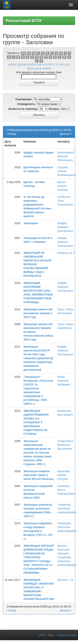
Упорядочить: (26, 104)
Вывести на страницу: (23, 109)
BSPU (43, 635)
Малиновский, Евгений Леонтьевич (66, 156)
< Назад (11, 134)
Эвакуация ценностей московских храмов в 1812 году (38, 313)
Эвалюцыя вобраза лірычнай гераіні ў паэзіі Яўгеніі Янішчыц (39, 475)
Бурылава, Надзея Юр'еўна (64, 475)
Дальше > (66, 134)
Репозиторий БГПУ (24, 21)
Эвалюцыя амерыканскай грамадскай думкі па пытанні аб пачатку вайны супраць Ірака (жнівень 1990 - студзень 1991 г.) (37, 453)
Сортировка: (24, 99)
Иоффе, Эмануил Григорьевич (65, 227)
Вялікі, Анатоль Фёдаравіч (64, 381)
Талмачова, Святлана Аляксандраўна (67, 508)
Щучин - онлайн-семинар (63, 186)
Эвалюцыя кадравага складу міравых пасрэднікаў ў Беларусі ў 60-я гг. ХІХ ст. (38, 531)
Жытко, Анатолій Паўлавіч (63, 550)
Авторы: (54, 109)
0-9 (24, 53)
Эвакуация (31, 223)
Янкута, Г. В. (65, 580)
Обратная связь (67, 635)
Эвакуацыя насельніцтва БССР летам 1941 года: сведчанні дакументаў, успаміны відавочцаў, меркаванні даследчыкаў (39, 358)
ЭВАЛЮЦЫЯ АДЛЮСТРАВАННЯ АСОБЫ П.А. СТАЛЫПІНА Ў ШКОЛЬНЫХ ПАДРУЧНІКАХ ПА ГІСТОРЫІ (36, 422)
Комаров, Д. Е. (66, 253)
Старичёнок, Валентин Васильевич (66, 445)
